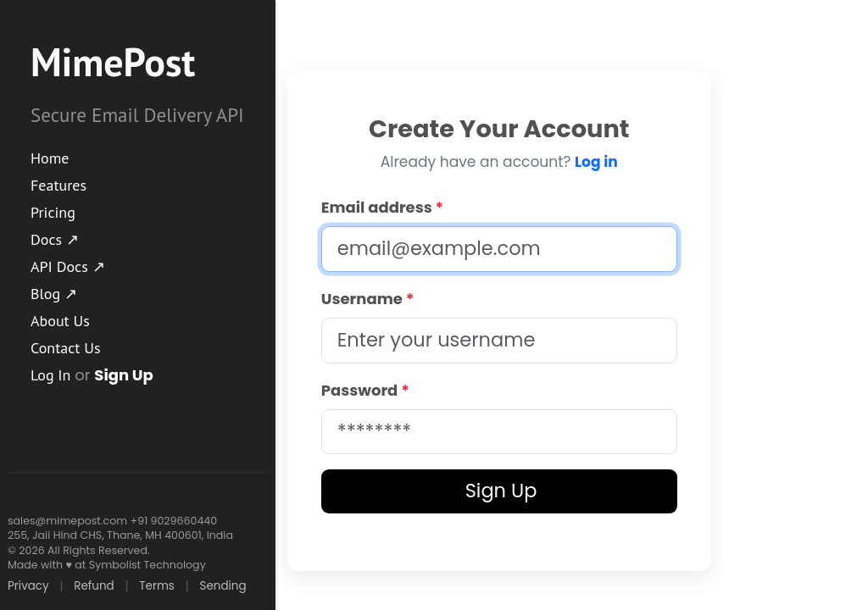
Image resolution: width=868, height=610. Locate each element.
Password (365, 390)
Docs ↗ (55, 239)
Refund (94, 586)
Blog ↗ (54, 294)
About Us (60, 321)
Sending (223, 586)
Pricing (53, 212)
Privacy (28, 586)
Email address (382, 207)
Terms (157, 586)
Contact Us (66, 348)
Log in (596, 162)
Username (367, 299)
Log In (50, 375)
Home (50, 158)
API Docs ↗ (68, 266)
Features (58, 185)
